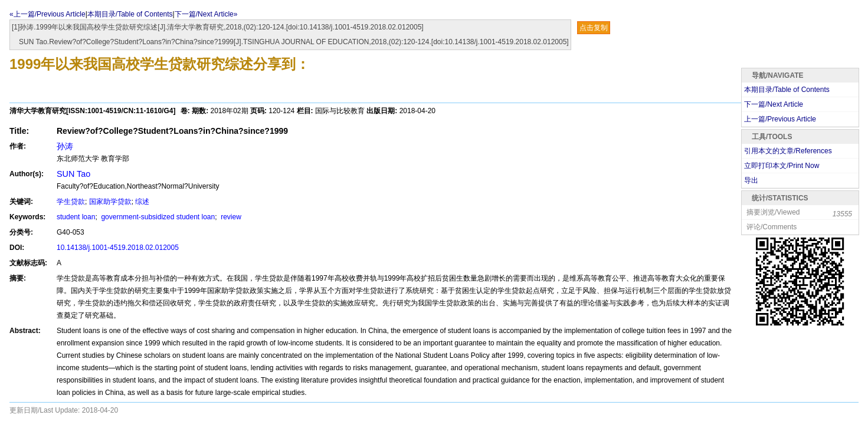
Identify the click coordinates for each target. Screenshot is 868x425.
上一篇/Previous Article (780, 119)
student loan (76, 217)
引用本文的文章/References (788, 151)
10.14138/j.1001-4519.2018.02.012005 (118, 248)
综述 (142, 202)
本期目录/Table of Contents (130, 14)
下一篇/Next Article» (206, 14)
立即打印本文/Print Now (782, 166)
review (230, 217)
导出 (751, 180)
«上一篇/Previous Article (48, 14)
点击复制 (594, 28)
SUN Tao (73, 174)
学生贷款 (71, 202)
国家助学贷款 (110, 202)
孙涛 (65, 146)
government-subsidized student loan (157, 217)
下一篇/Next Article (774, 104)
